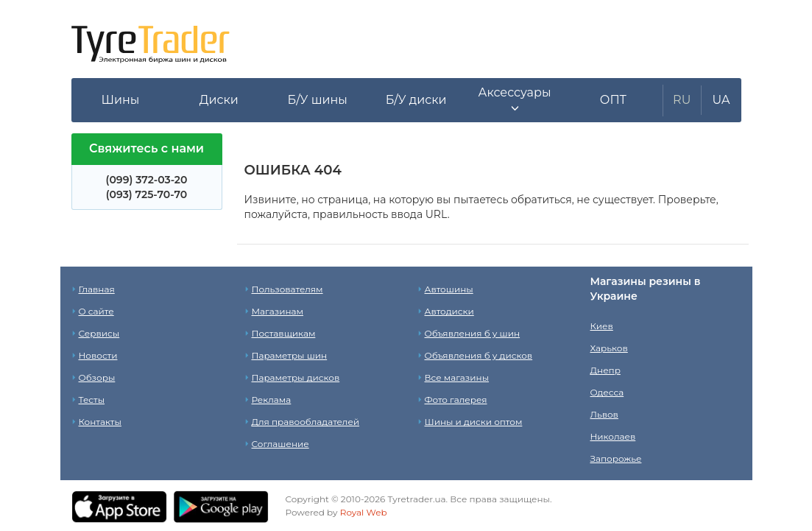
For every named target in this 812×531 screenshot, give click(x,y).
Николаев (613, 436)
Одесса (607, 392)
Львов (604, 414)
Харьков (609, 348)
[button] (515, 100)
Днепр (606, 370)
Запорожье (616, 458)
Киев (602, 326)
